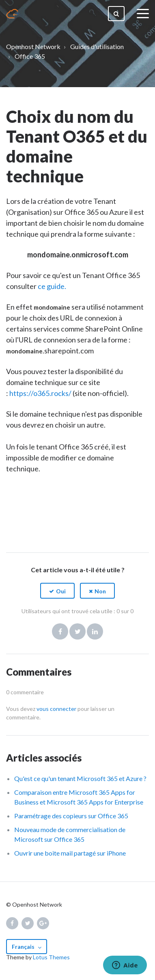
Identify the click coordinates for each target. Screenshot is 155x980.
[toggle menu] (143, 14)
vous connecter (56, 709)
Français (24, 947)
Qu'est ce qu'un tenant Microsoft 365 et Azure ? (80, 778)
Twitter (77, 631)
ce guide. (52, 286)
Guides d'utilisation (97, 46)
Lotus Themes (51, 957)
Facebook (60, 631)
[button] (57, 591)
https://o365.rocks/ (40, 393)
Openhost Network (33, 46)
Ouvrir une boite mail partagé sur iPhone (70, 853)
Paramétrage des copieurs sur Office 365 (71, 816)
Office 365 (30, 56)
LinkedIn (95, 631)
